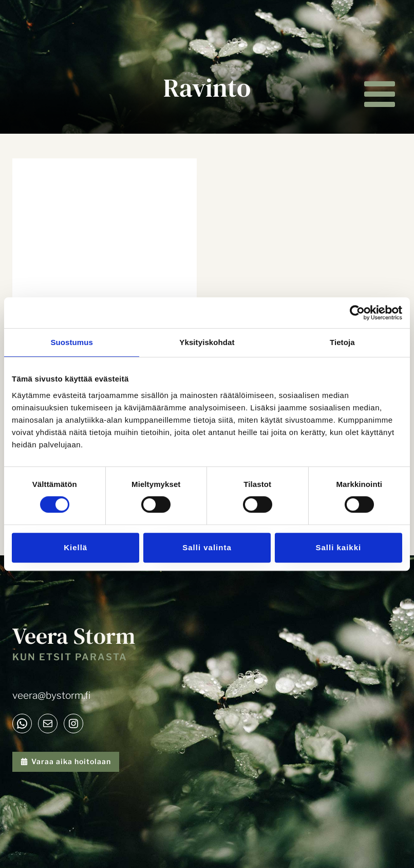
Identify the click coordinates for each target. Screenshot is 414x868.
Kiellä (76, 547)
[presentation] (105, 220)
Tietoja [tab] (342, 342)
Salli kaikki (338, 547)
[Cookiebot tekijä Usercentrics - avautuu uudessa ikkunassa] (357, 313)
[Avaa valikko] (379, 94)
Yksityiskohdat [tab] (207, 342)
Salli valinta (207, 547)
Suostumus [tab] (72, 342)
